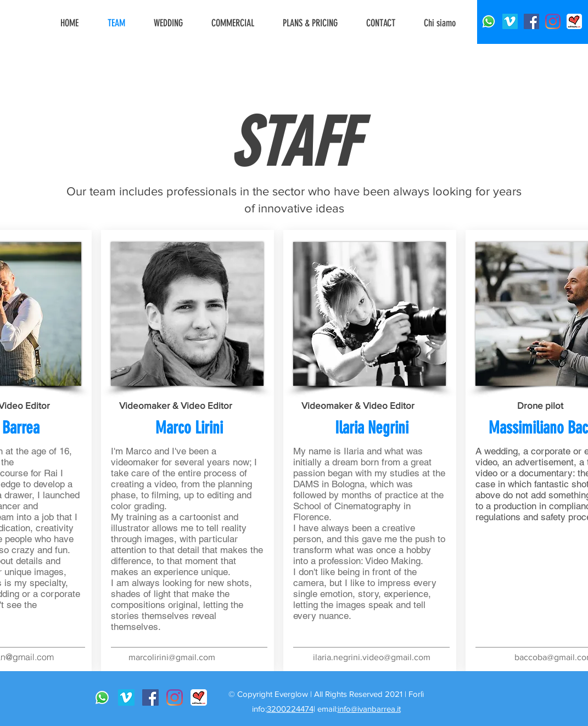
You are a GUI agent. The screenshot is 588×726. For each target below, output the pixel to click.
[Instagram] (553, 21)
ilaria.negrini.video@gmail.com (372, 657)
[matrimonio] (574, 21)
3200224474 (290, 709)
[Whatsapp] (489, 21)
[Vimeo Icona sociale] (510, 21)
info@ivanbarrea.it (369, 709)
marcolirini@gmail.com (172, 657)
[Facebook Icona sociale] (531, 21)
